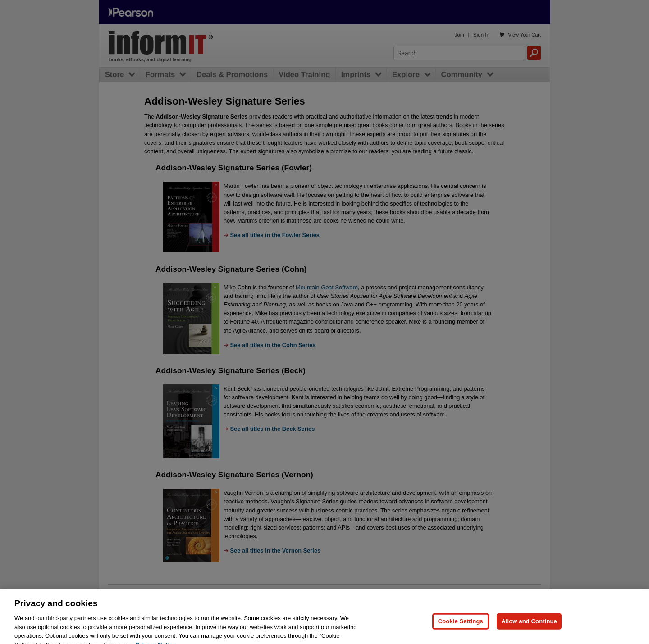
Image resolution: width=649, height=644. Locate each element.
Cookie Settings (461, 626)
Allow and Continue (529, 626)
